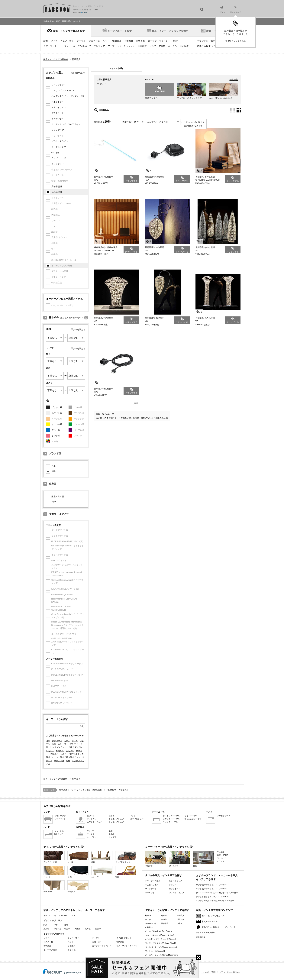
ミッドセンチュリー (59, 747)
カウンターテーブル (171, 819)
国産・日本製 (58, 496)
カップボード (175, 889)
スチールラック (176, 881)
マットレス (59, 831)
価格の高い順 (162, 418)
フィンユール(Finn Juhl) (155, 951)
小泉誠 (180, 923)
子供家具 (129, 41)
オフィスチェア (137, 819)
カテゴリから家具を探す (57, 806)
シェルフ (112, 837)
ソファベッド (60, 819)
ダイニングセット (124, 938)
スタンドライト (59, 107)
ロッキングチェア (116, 822)
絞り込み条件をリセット (72, 318)
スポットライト (59, 102)
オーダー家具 (58, 757)
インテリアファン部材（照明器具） (87, 790)
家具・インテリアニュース (213, 916)
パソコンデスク (224, 816)
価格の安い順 (147, 418)
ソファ (54, 41)
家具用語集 (201, 937)
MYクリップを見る (237, 41)
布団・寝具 (97, 942)
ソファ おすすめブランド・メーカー (211, 885)
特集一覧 (234, 79)
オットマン (92, 819)
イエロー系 (57, 424)
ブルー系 (56, 430)
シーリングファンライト (63, 90)
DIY (72, 754)
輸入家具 (70, 757)
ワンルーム (222, 858)
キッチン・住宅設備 (178, 46)
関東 (45, 925)
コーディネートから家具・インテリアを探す (170, 847)
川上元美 (181, 919)
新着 (46, 41)
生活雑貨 (142, 46)
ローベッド (150, 893)
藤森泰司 (165, 923)
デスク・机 (94, 41)
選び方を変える (78, 329)
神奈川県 (58, 929)
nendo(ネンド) (151, 923)
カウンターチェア (95, 822)
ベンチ (133, 816)
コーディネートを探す (120, 31)
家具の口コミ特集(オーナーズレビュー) (218, 927)
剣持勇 (164, 915)
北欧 (48, 741)
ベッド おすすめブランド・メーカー (211, 889)
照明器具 (140, 41)
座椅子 (111, 816)
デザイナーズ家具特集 (205, 932)
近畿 (66, 925)
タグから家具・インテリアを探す (164, 875)
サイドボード (151, 889)
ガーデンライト (59, 119)
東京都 (46, 929)
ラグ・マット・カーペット (57, 46)
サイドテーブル (191, 816)
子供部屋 (221, 852)
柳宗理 (148, 915)
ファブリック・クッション (121, 46)
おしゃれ (70, 751)
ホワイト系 (57, 413)
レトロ (75, 741)
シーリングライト (60, 85)
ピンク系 (56, 436)
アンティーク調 (54, 857)
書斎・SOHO (223, 855)
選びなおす (80, 73)
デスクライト (58, 113)
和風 (54, 744)
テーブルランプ (59, 147)
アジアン (54, 872)
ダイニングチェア (116, 819)
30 (103, 414)
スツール (91, 816)
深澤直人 (181, 915)
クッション (73, 950)
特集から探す (204, 46)
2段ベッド (59, 834)
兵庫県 (88, 929)
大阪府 (77, 929)
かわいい (60, 751)
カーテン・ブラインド (159, 41)
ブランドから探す (206, 41)
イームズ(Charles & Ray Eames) (159, 931)
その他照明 (57, 192)
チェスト (91, 834)
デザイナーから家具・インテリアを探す (167, 910)
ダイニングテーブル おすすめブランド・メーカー (217, 893)
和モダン (74, 747)
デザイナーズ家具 (153, 881)
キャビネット (93, 837)
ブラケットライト (60, 141)
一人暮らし (63, 754)
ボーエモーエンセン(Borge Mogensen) (161, 955)
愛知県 (98, 929)
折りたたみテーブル (193, 819)
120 (112, 414)
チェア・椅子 (67, 41)
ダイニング (180, 859)
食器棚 (111, 834)
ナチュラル (57, 741)
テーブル (81, 41)
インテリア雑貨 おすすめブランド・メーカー (215, 901)
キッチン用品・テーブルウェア (89, 46)
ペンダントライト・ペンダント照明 (68, 96)
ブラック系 (57, 407)
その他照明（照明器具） (117, 790)
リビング (156, 859)
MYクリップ (236, 10)
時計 (176, 41)
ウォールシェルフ (176, 893)
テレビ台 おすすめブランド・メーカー (212, 897)
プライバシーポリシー (230, 972)
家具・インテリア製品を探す (69, 31)
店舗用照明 (57, 186)
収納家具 (117, 41)
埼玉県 (67, 929)
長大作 (148, 919)
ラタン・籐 (59, 761)
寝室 (204, 859)
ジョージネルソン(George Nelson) (160, 935)
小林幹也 (149, 927)
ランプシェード (59, 158)
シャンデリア (58, 130)
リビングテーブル (170, 822)
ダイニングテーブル (171, 816)
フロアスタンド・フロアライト (66, 124)
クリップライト (59, 164)
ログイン (221, 10)
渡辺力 (164, 919)
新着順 (136, 418)
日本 (53, 466)
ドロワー (173, 885)
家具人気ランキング (210, 922)
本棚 (111, 831)
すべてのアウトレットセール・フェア (60, 915)
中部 (56, 925)
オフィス (221, 861)
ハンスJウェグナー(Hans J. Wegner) (161, 939)
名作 (68, 761)
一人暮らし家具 (152, 885)
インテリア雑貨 (157, 46)
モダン (67, 741)
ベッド (106, 41)
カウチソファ (60, 816)
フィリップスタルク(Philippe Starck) (161, 943)
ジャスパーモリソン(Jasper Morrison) (161, 947)
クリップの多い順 (123, 418)
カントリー (63, 744)
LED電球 (55, 153)
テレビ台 (91, 831)
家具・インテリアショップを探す (170, 31)
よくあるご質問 (208, 972)
